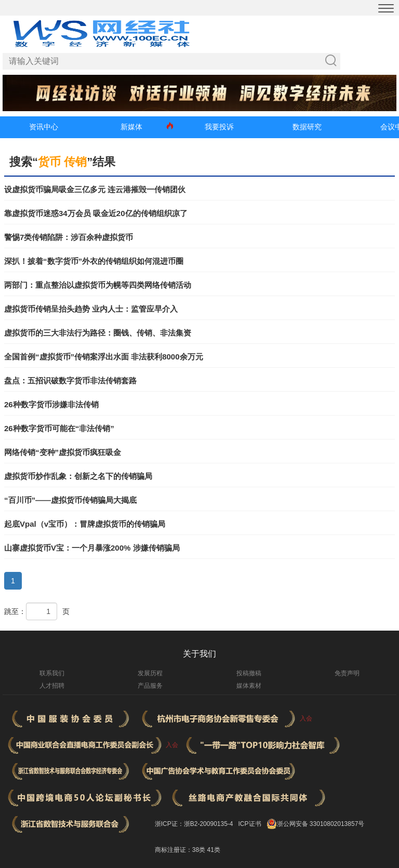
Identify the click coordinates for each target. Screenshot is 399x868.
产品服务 (150, 686)
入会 (306, 718)
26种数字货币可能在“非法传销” (59, 428)
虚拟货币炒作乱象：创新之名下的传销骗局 (78, 476)
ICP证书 (250, 824)
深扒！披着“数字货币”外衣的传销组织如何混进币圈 (94, 261)
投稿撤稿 (249, 673)
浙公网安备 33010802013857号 (321, 824)
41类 (213, 850)
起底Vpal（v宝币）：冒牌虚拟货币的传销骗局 (85, 524)
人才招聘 (52, 686)
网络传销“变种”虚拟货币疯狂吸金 (63, 452)
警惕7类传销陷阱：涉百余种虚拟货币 (69, 237)
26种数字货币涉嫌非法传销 (51, 404)
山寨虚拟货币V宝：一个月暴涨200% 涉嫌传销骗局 (92, 548)
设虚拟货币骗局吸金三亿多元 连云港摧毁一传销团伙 (95, 189)
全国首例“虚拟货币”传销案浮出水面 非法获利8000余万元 (104, 357)
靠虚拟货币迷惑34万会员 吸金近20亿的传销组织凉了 (96, 213)
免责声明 (347, 673)
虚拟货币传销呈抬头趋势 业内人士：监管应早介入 (91, 309)
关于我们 (199, 654)
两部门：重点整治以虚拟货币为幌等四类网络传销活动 (98, 285)
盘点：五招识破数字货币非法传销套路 (70, 380)
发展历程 (150, 673)
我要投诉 (219, 127)
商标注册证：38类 (181, 850)
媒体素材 (249, 686)
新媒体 (131, 127)
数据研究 (307, 127)
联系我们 (52, 673)
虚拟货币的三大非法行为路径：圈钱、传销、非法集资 (98, 333)
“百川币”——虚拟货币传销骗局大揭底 (70, 500)
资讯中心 (44, 127)
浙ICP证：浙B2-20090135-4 (194, 824)
